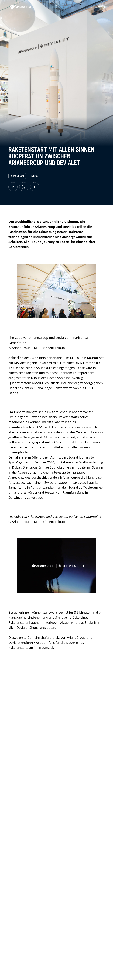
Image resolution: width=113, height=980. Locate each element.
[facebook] (35, 187)
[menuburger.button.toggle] (100, 7)
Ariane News (17, 176)
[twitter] (24, 187)
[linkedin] (13, 187)
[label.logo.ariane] (20, 8)
